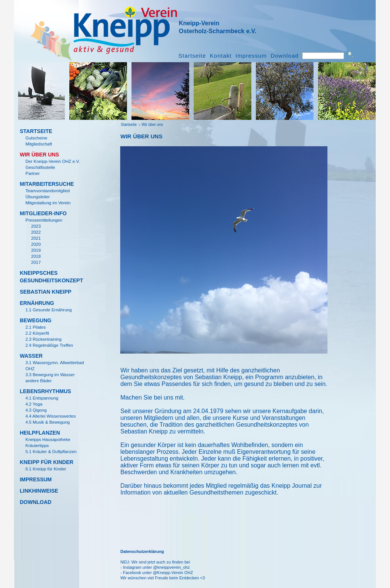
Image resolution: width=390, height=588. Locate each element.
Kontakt (221, 56)
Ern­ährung (37, 303)
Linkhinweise (39, 491)
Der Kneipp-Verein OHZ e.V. (52, 161)
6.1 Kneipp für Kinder (46, 469)
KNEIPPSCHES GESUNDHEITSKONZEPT (50, 277)
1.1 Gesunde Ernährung (48, 310)
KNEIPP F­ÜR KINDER (46, 462)
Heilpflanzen (40, 433)
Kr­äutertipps (37, 446)
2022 (36, 232)
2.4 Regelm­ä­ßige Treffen (49, 345)
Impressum (251, 56)
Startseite (192, 56)
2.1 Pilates (35, 327)
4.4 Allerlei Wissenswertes (50, 416)
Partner (32, 173)
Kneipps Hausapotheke (48, 439)
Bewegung (35, 320)
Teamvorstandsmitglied (47, 191)
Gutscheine (36, 138)
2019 (36, 250)
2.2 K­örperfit (37, 333)
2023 (36, 226)
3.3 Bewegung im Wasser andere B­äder (50, 378)
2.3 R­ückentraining (43, 339)
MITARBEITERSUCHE (47, 184)
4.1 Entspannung (42, 398)
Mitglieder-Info (43, 213)
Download (285, 56)
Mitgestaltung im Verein (48, 203)
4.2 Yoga (34, 404)
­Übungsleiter (37, 197)
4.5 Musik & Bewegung (47, 422)
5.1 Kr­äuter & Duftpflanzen (51, 452)
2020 (36, 244)
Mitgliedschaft (38, 144)
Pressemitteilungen (44, 220)
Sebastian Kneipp (45, 292)
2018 (36, 256)
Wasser (31, 356)
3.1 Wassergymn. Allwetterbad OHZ (54, 366)
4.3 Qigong (36, 410)
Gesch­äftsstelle (40, 167)
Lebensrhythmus (45, 391)
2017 (36, 262)
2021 (36, 238)
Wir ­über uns (152, 125)
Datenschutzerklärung (142, 551)
